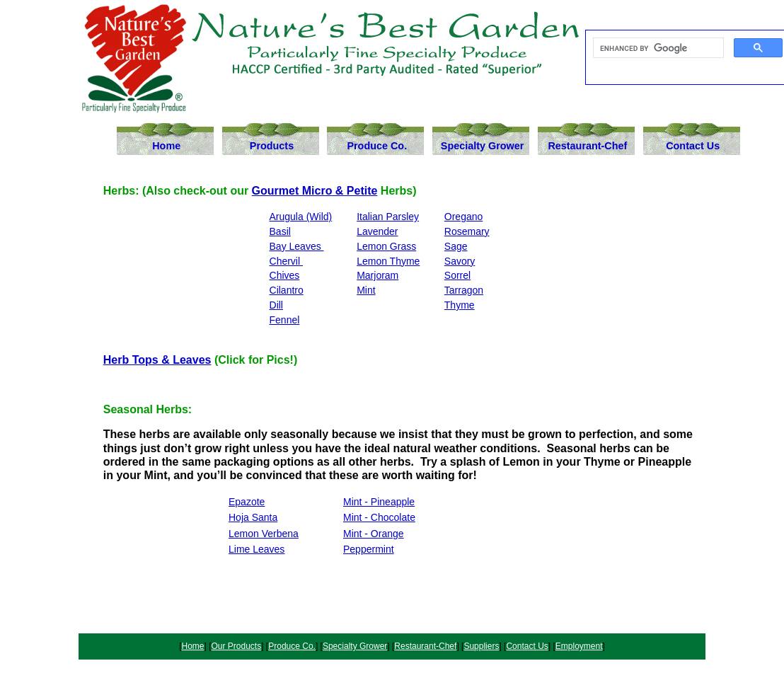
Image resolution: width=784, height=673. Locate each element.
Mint (366, 290)
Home (166, 146)
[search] (657, 48)
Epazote (247, 502)
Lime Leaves (256, 549)
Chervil (286, 261)
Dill (276, 305)
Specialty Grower (483, 146)
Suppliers (481, 646)
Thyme (460, 305)
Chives (285, 275)
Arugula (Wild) (301, 217)
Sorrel (457, 275)
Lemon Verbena (264, 534)
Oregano (463, 217)
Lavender (377, 231)
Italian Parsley (388, 217)
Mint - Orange (374, 534)
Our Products (237, 646)
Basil (280, 231)
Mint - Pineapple (379, 502)
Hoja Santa (253, 517)
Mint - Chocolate (379, 517)
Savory (460, 261)
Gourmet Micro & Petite (315, 191)
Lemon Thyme (388, 261)
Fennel (285, 320)
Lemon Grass (386, 246)
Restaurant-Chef (587, 146)
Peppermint (369, 549)
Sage (456, 246)
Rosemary (467, 231)
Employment (579, 646)
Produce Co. (377, 146)
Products (272, 146)
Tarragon (464, 290)
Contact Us (693, 146)
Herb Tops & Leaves (157, 360)
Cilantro (287, 290)
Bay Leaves (297, 246)
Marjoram (377, 275)
